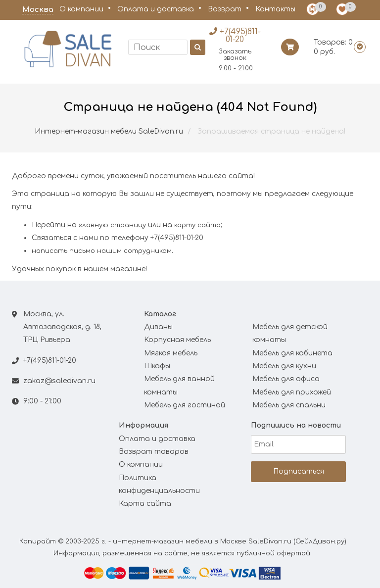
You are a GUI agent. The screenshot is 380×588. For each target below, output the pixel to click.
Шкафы (157, 366)
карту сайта (197, 225)
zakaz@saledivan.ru (59, 381)
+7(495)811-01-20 (50, 361)
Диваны (158, 327)
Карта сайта (145, 504)
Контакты (275, 9)
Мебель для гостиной (185, 405)
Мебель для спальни (289, 405)
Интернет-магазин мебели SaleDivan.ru (109, 131)
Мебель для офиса (286, 379)
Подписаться (299, 471)
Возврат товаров (154, 452)
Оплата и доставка (156, 9)
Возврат (225, 9)
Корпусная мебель (177, 340)
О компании (81, 9)
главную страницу (112, 225)
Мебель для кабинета (292, 353)
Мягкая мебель (171, 353)
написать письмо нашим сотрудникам (102, 251)
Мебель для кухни (284, 366)
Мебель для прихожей (292, 392)
